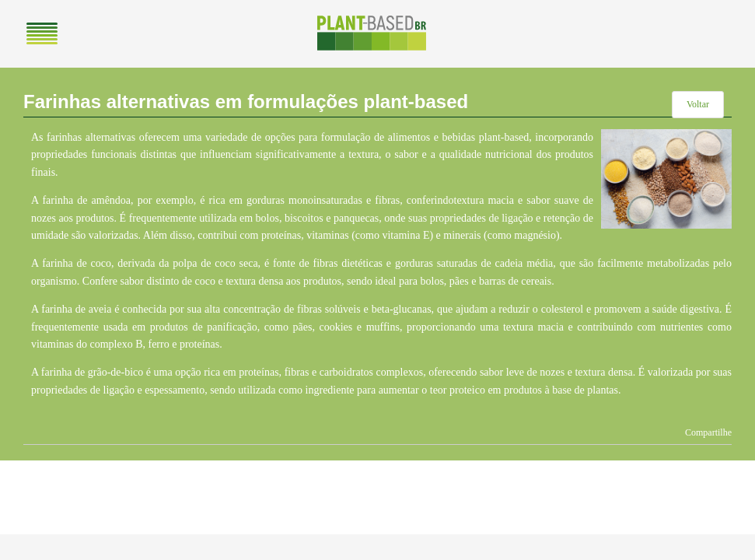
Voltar (698, 104)
